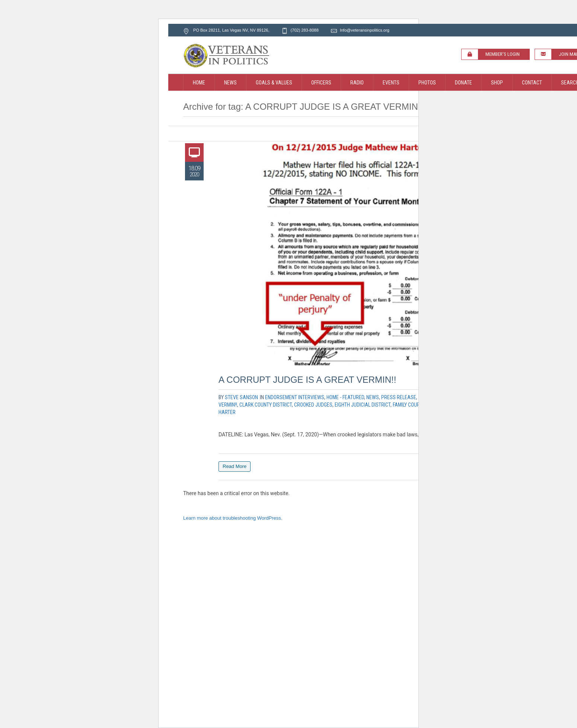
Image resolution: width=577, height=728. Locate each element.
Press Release (399, 397)
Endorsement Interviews (295, 397)
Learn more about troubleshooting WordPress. (233, 518)
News (373, 397)
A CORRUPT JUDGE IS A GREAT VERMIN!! (307, 380)
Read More (235, 466)
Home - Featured (345, 397)
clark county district (266, 405)
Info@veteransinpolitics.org (365, 30)
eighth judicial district (363, 405)
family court (407, 405)
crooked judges (313, 405)
